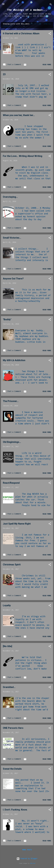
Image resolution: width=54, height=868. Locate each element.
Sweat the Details (12, 769)
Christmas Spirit (12, 565)
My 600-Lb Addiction (14, 360)
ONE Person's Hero (13, 728)
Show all (47, 24)
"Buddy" (7, 319)
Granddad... (9, 687)
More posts (27, 850)
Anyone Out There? (13, 279)
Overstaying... (10, 197)
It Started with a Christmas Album (21, 33)
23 (4, 74)
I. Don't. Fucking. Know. (15, 810)
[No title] (7, 646)
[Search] (51, 5)
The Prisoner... (11, 401)
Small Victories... (12, 238)
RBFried (33, 863)
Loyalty (7, 605)
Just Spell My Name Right (17, 524)
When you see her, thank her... (19, 115)
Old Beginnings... (12, 442)
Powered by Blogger (27, 859)
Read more (47, 65)
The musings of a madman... (27, 10)
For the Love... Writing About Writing (23, 156)
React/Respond (11, 483)
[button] (50, 34)
